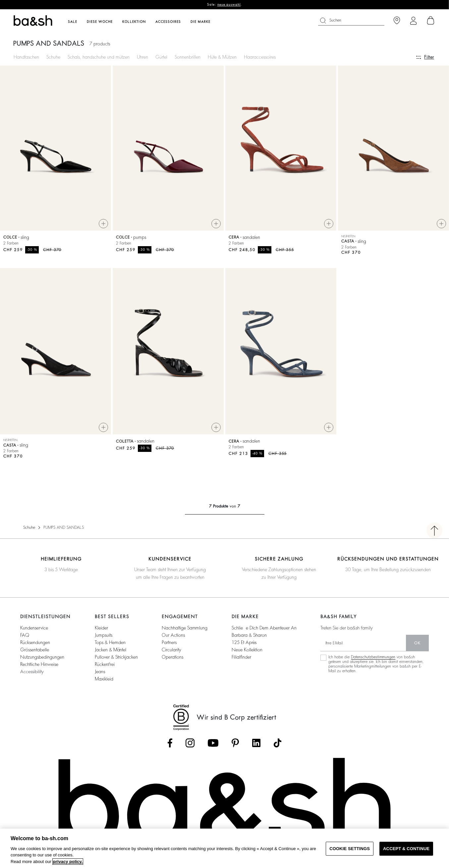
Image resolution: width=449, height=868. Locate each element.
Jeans (100, 674)
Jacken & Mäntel (111, 652)
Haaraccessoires (260, 57)
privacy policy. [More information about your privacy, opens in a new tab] (68, 862)
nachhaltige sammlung (185, 630)
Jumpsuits (104, 638)
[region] (224, 848)
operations (172, 660)
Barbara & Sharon (249, 638)
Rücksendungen (35, 645)
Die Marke (200, 22)
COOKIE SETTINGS (350, 849)
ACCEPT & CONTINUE (406, 849)
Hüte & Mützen (222, 57)
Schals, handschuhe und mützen (99, 57)
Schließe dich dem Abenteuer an (264, 630)
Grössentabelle (35, 652)
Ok (417, 646)
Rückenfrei (105, 667)
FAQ (25, 638)
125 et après (244, 645)
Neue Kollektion (247, 652)
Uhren (142, 57)
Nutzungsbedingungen (42, 660)
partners (169, 645)
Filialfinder (241, 660)
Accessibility (32, 674)
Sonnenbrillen (188, 57)
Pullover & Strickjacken (116, 660)
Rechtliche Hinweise (39, 667)
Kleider (101, 630)
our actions (173, 638)
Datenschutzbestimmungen (373, 660)
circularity (171, 652)
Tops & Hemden (110, 645)
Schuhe (53, 57)
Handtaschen (26, 57)
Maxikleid (104, 681)
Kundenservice (34, 630)
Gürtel (161, 57)
